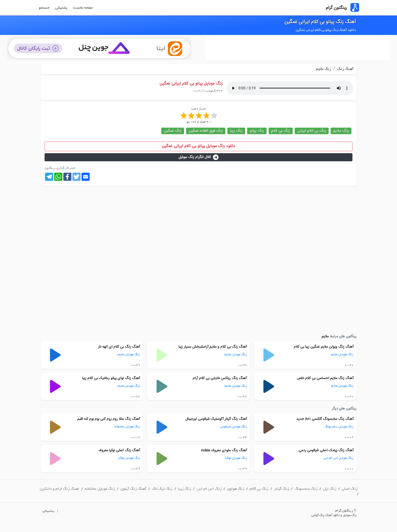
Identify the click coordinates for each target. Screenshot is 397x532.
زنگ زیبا (236, 131)
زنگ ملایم (324, 69)
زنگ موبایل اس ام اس (339, 458)
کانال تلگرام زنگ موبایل (198, 157)
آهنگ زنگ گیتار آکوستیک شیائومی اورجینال (216, 419)
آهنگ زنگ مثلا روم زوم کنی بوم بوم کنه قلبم (109, 419)
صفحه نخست (83, 8)
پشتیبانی (61, 8)
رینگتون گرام (336, 8)
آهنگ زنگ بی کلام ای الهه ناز (119, 347)
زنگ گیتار (282, 489)
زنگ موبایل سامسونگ (339, 427)
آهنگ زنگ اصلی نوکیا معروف (119, 450)
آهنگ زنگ (345, 69)
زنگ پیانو (257, 131)
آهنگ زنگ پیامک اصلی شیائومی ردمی (326, 450)
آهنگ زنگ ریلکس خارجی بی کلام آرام (220, 378)
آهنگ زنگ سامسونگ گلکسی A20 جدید (325, 419)
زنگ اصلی (350, 489)
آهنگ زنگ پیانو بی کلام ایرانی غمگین (320, 22)
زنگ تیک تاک (162, 489)
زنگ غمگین (173, 131)
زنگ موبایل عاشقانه (127, 427)
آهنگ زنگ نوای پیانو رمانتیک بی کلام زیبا (111, 378)
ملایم (325, 337)
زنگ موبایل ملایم (342, 354)
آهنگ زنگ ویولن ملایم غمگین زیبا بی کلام (324, 347)
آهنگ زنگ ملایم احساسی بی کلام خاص (325, 378)
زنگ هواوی (236, 489)
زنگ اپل (330, 489)
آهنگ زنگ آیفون (133, 489)
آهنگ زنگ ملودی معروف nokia (224, 450)
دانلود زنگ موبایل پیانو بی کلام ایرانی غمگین (198, 146)
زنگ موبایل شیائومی (234, 427)
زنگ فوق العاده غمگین (206, 131)
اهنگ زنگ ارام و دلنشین (59, 489)
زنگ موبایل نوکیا (236, 458)
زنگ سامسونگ (306, 489)
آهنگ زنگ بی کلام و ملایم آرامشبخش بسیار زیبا (213, 347)
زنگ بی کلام (281, 131)
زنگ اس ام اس (209, 489)
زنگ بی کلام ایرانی (312, 131)
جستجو (44, 8)
